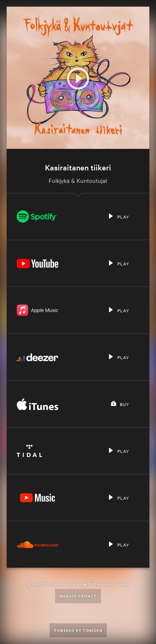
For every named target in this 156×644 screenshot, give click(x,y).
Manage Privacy (78, 596)
